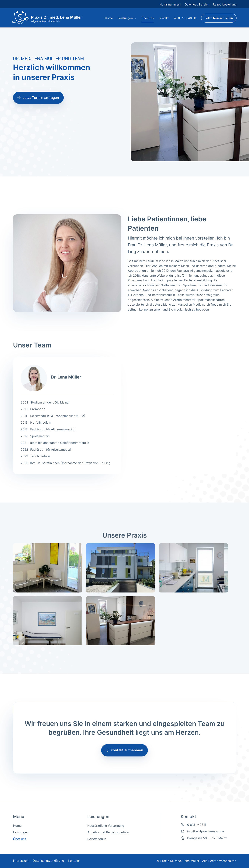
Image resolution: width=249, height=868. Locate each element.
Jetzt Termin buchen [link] (219, 18)
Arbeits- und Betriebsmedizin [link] (108, 832)
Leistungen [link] (21, 832)
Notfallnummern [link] (170, 5)
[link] (46, 18)
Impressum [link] (21, 861)
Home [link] (109, 18)
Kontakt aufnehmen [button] (127, 750)
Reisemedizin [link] (97, 839)
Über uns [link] (148, 18)
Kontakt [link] (164, 18)
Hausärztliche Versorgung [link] (106, 826)
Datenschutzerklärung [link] (48, 861)
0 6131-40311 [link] (185, 18)
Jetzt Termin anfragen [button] (41, 98)
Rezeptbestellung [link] (225, 5)
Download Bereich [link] (197, 5)
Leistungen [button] (125, 18)
